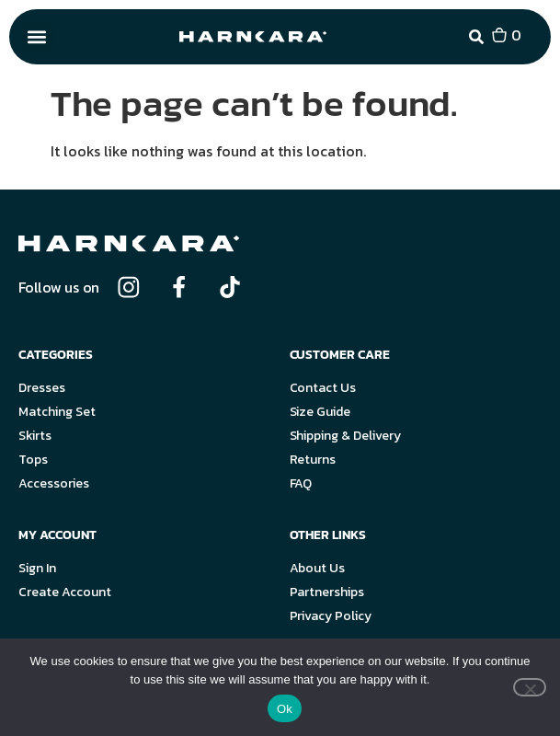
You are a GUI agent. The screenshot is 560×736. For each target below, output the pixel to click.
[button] (37, 37)
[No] (530, 687)
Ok (285, 709)
